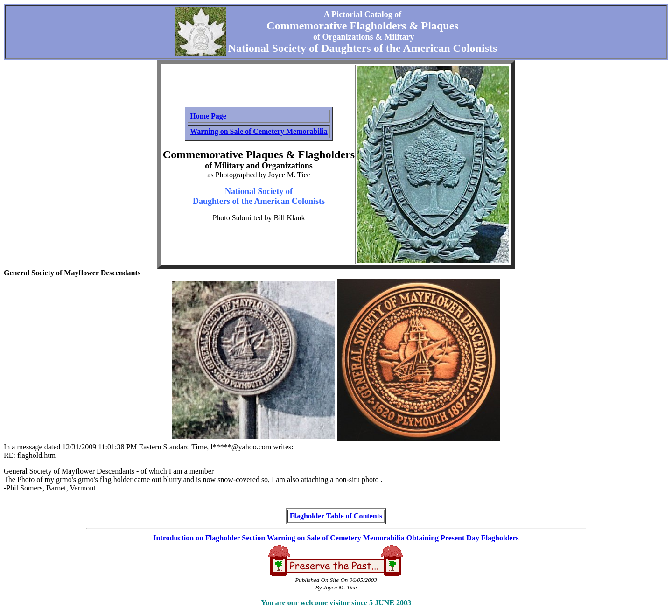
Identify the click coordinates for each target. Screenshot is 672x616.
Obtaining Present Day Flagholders (463, 538)
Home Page (208, 116)
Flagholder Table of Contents (336, 516)
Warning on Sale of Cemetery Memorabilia (259, 131)
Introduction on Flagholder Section (209, 538)
